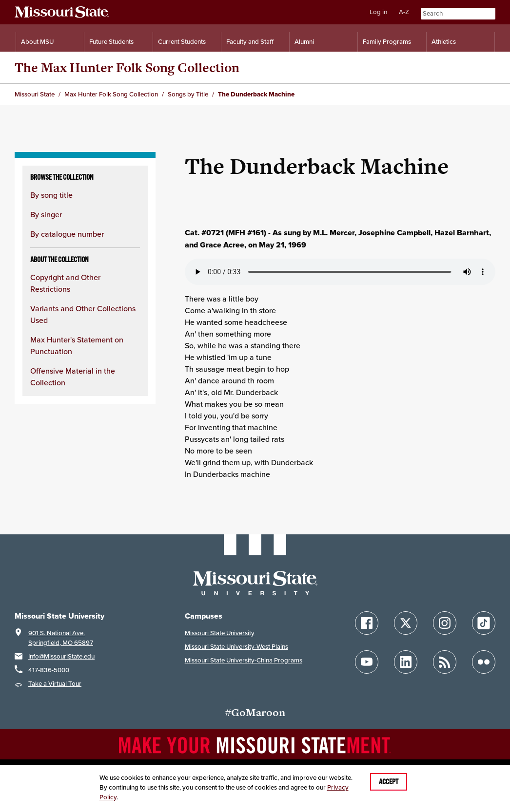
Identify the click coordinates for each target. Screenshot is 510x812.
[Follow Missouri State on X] (406, 623)
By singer (46, 214)
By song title (51, 195)
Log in (378, 12)
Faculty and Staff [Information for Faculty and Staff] (250, 42)
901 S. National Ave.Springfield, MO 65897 (61, 638)
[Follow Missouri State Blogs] (445, 662)
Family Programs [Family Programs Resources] (387, 42)
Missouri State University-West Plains (236, 647)
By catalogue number (67, 234)
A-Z (404, 12)
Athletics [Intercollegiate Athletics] (444, 42)
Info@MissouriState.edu (61, 656)
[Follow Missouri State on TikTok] (484, 623)
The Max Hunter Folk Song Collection (127, 67)
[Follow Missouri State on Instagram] (445, 623)
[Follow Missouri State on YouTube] (367, 662)
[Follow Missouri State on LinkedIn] (406, 662)
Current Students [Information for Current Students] (182, 42)
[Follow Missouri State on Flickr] (484, 662)
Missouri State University (220, 633)
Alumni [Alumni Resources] (304, 42)
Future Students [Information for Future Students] (111, 42)
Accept (389, 782)
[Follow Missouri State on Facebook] (367, 623)
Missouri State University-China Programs (244, 660)
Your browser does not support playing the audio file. (340, 272)
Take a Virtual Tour (55, 684)
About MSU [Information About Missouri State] (37, 42)
